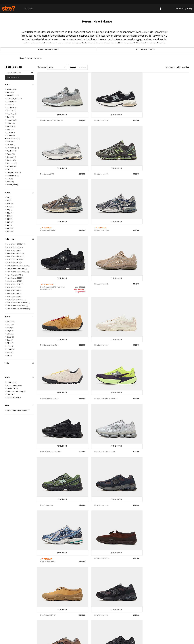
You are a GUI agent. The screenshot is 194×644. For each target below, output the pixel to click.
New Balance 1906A (101, 175)
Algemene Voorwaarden (145, 634)
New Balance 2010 (100, 120)
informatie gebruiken (97, 576)
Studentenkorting (129, 608)
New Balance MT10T (154, 393)
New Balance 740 (153, 340)
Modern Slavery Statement (174, 608)
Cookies (159, 634)
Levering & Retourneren (66, 608)
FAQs (133, 634)
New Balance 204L (100, 228)
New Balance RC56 (47, 288)
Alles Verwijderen (14, 77)
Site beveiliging (177, 634)
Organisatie (111, 608)
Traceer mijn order (17, 608)
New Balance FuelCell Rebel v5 (158, 288)
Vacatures (167, 634)
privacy (187, 634)
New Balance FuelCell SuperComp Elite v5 (106, 502)
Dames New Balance (49, 50)
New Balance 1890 (47, 172)
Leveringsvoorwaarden (91, 608)
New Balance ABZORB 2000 (51, 340)
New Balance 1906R (101, 396)
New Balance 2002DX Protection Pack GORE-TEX (52, 232)
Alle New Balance (145, 50)
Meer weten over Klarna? (41, 608)
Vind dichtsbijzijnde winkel (97, 595)
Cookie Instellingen (150, 608)
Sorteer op (42, 67)
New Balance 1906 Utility (50, 504)
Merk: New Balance (20, 73)
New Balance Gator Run (155, 228)
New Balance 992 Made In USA (52, 120)
